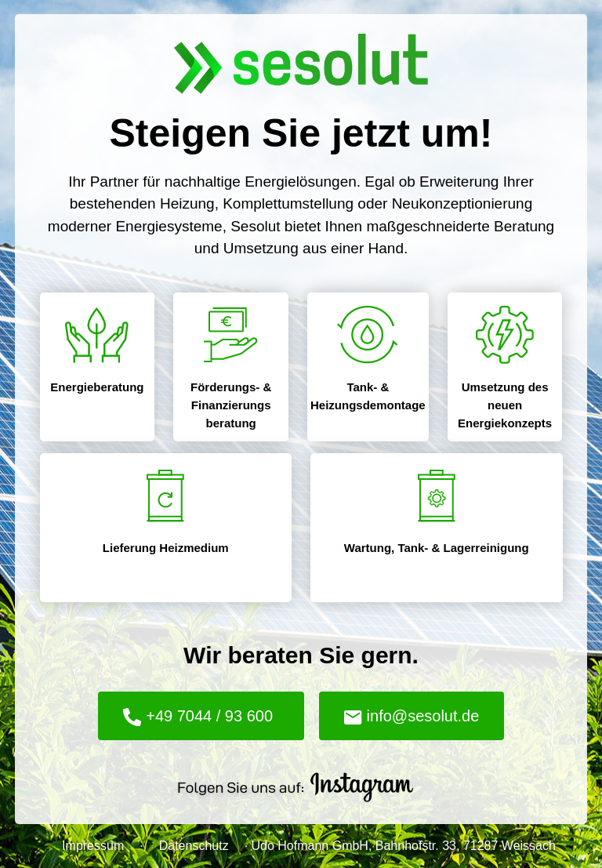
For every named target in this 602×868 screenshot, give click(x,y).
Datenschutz (194, 846)
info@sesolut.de (412, 716)
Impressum (93, 846)
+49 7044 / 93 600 (198, 717)
